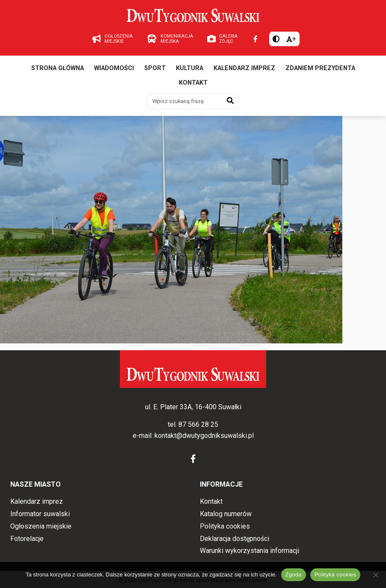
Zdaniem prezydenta (320, 68)
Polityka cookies (225, 526)
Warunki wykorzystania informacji (249, 551)
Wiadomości (114, 68)
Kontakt (193, 83)
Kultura (190, 68)
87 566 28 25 (198, 424)
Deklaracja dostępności (235, 539)
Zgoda (294, 575)
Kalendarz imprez (244, 68)
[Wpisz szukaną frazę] (184, 101)
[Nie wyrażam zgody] (375, 575)
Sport (155, 68)
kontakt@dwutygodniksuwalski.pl (204, 436)
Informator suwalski (40, 514)
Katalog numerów (226, 514)
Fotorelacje (27, 539)
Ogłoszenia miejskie (41, 526)
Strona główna (58, 68)
